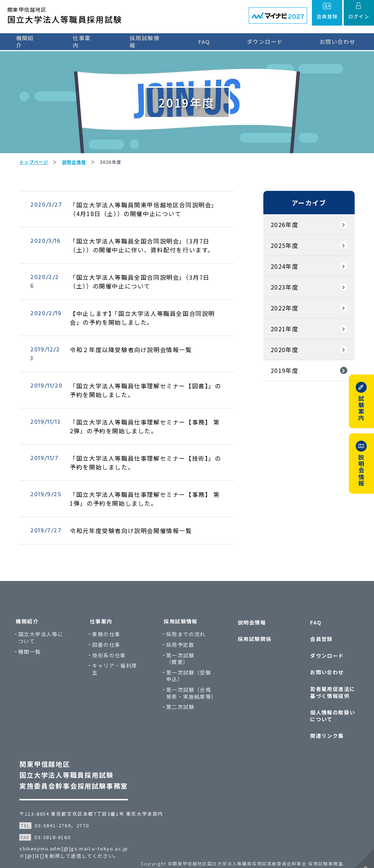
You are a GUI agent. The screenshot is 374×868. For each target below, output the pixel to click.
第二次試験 (182, 721)
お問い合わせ (340, 41)
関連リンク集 (321, 727)
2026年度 (282, 232)
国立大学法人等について (48, 645)
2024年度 (282, 274)
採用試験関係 (252, 643)
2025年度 (282, 253)
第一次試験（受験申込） (190, 683)
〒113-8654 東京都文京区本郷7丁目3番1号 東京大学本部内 (94, 804)
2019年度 (282, 378)
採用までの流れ (188, 641)
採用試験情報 (149, 41)
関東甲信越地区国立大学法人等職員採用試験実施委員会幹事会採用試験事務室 (76, 765)
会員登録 (316, 643)
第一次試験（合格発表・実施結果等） (190, 704)
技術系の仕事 (114, 662)
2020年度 (282, 357)
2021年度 (282, 336)
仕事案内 (83, 41)
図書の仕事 (111, 652)
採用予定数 (182, 652)
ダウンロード (269, 41)
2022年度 (282, 316)
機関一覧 (37, 659)
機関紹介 (24, 41)
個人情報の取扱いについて (327, 710)
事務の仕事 (111, 641)
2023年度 (282, 295)
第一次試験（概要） (188, 666)
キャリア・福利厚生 (119, 676)
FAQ (211, 41)
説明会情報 (249, 629)
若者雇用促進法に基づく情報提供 (327, 689)
